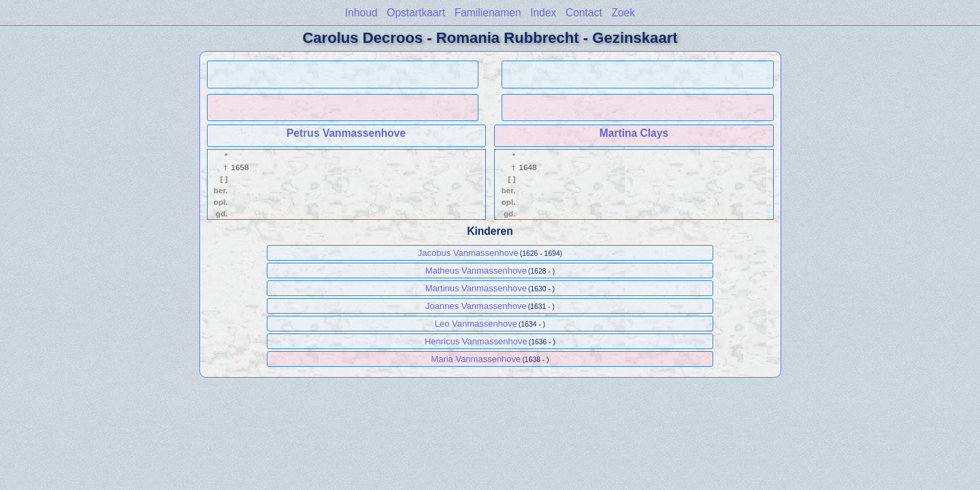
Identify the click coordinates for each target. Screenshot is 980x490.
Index (543, 13)
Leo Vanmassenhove (476, 324)
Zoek (623, 13)
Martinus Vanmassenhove (476, 288)
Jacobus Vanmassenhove (468, 253)
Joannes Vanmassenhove (476, 306)
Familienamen (488, 13)
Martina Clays (634, 133)
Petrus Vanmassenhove (346, 133)
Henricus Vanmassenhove (476, 341)
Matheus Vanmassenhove (476, 271)
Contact (584, 13)
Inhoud (361, 13)
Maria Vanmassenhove (476, 359)
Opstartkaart (416, 13)
